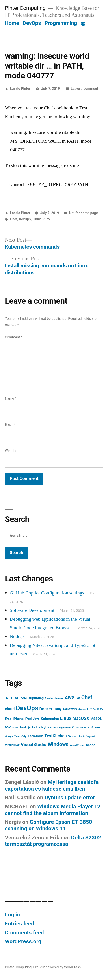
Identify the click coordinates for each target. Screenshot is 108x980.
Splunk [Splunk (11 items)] (96, 727)
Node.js (17, 636)
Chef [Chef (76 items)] (87, 697)
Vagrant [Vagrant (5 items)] (91, 736)
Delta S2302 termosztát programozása (53, 841)
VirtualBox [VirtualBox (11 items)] (12, 745)
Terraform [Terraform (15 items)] (35, 736)
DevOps (32, 23)
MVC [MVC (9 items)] (8, 727)
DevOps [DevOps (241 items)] (27, 708)
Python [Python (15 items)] (47, 727)
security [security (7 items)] (85, 728)
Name (11, 398)
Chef (14, 219)
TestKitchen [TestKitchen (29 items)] (55, 736)
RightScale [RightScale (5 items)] (65, 728)
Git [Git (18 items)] (89, 709)
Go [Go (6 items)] (94, 709)
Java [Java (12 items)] (36, 719)
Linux (37, 219)
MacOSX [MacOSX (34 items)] (81, 718)
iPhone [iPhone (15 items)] (18, 719)
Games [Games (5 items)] (82, 709)
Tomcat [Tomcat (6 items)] (72, 736)
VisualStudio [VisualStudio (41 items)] (34, 745)
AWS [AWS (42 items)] (70, 698)
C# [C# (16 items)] (78, 698)
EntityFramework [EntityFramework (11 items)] (65, 709)
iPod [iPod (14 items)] (28, 719)
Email (10, 425)
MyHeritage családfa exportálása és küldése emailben (52, 785)
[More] (83, 24)
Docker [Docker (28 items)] (46, 709)
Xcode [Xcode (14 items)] (90, 745)
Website (11, 451)
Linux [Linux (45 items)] (66, 718)
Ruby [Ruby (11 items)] (75, 727)
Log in (12, 915)
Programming (61, 23)
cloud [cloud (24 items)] (10, 709)
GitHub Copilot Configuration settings (47, 593)
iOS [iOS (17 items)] (100, 709)
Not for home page (83, 213)
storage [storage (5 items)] (9, 736)
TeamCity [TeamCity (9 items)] (20, 736)
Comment (14, 337)
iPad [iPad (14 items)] (8, 719)
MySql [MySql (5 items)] (16, 728)
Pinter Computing (25, 8)
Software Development (32, 610)
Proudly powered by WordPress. (57, 967)
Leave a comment (84, 89)
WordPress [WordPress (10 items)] (77, 745)
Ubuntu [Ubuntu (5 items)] (81, 736)
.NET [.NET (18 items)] (9, 698)
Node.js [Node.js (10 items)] (25, 727)
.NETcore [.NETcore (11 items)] (20, 698)
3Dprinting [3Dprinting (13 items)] (36, 698)
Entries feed (20, 924)
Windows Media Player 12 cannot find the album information (53, 810)
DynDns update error (70, 797)
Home (12, 23)
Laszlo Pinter (20, 89)
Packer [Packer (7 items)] (36, 728)
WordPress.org (23, 941)
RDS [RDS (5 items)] (56, 728)
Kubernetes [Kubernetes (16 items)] (50, 719)
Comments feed (24, 933)
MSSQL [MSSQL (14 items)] (96, 719)
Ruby (46, 219)
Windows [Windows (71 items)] (58, 744)
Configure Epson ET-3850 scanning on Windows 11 (48, 825)
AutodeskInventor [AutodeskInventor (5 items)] (54, 698)
